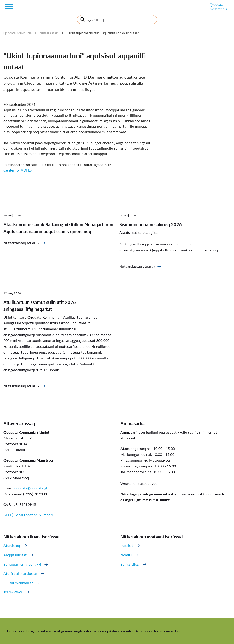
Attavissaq (12, 545)
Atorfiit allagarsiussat (20, 573)
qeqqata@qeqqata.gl (31, 488)
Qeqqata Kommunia (17, 33)
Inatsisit (127, 545)
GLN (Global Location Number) (28, 515)
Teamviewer (13, 592)
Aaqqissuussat (15, 555)
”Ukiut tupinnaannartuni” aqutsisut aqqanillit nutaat (103, 33)
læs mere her (170, 631)
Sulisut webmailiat (18, 583)
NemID (126, 555)
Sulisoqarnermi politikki (22, 564)
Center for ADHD (17, 170)
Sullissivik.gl (130, 564)
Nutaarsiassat (49, 33)
